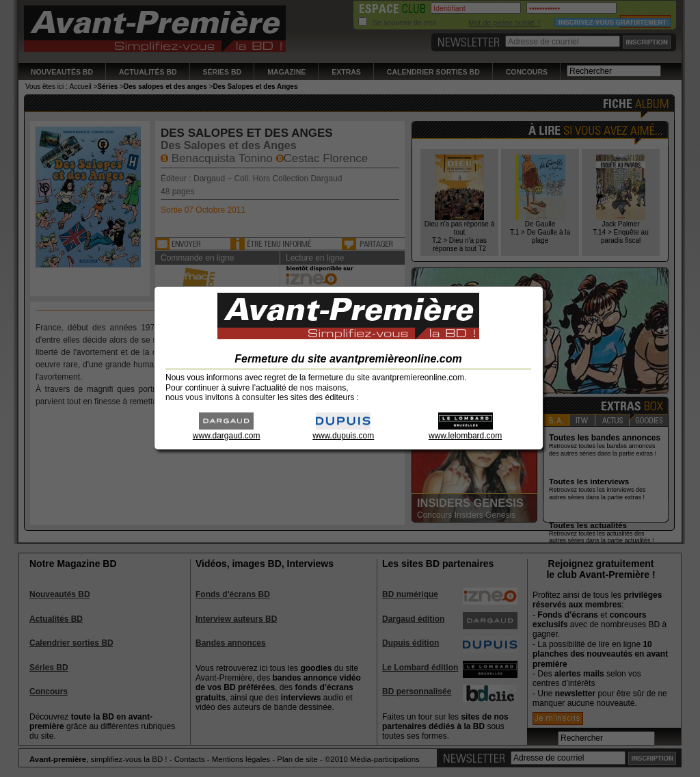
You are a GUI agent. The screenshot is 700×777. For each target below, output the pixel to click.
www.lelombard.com (465, 431)
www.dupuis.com (343, 431)
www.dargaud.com (227, 431)
